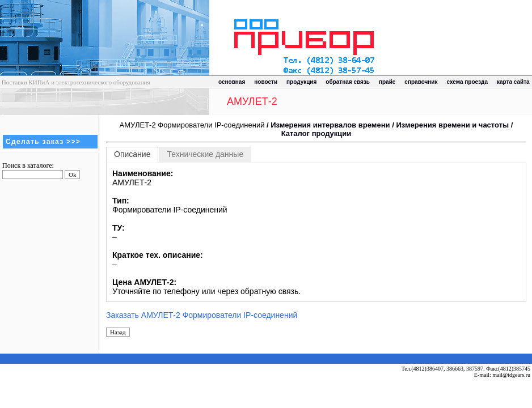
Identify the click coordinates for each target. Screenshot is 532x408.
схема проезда (467, 82)
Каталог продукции (316, 133)
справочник (421, 82)
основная (232, 82)
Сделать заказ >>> (43, 142)
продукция (301, 82)
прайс (387, 82)
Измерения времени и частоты (452, 125)
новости (266, 82)
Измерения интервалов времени (330, 125)
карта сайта (513, 82)
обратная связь (348, 82)
